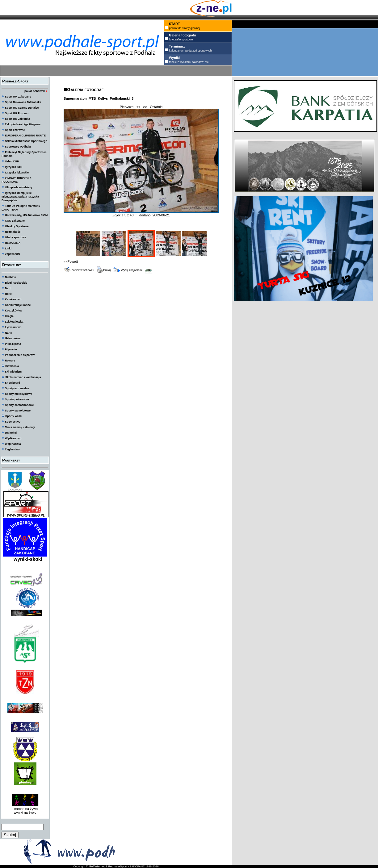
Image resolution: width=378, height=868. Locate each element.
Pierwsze (127, 107)
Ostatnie (156, 107)
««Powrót (71, 261)
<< (138, 107)
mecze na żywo (25, 809)
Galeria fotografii (86, 89)
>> (145, 107)
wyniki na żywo (25, 812)
